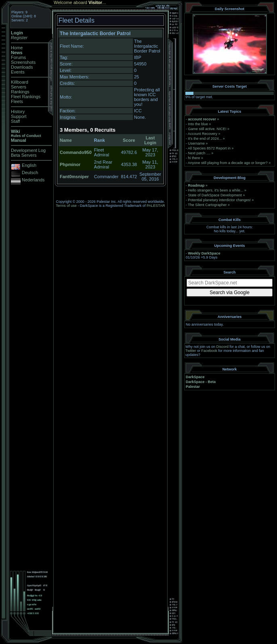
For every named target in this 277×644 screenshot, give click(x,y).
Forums (18, 57)
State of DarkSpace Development (215, 195)
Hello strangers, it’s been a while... (216, 190)
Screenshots (23, 62)
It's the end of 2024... (205, 139)
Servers (19, 87)
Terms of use (66, 206)
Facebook (210, 351)
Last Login (150, 140)
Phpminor (70, 164)
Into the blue (198, 124)
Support (19, 116)
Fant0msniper (74, 177)
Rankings (20, 92)
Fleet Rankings (26, 97)
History (18, 112)
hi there (194, 158)
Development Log (28, 150)
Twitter (191, 351)
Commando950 (76, 152)
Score (129, 140)
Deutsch (30, 173)
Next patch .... (199, 153)
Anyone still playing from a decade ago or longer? (228, 163)
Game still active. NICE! (208, 129)
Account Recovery (203, 134)
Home (17, 48)
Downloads (22, 67)
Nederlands (33, 180)
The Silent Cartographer (207, 205)
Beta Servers (24, 155)
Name (66, 140)
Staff (15, 121)
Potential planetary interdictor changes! (220, 200)
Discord (223, 347)
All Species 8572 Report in (209, 148)
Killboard (20, 82)
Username (197, 143)
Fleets (17, 101)
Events (18, 72)
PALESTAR (156, 206)
